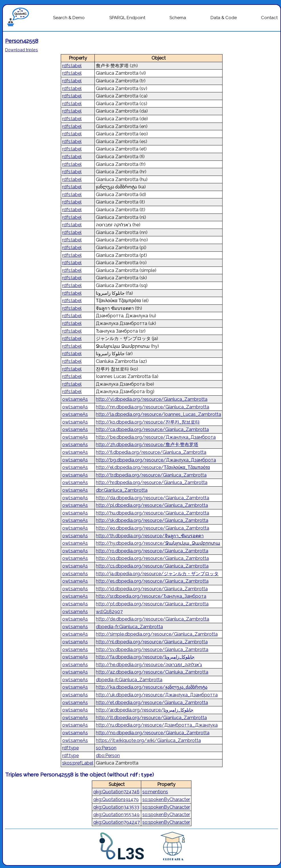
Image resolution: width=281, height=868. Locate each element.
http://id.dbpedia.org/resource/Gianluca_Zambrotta (152, 589)
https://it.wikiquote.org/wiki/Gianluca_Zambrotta (148, 740)
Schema (178, 18)
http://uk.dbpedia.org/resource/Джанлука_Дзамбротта (157, 695)
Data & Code (224, 18)
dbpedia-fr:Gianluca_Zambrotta (129, 627)
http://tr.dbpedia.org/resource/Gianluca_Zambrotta (151, 475)
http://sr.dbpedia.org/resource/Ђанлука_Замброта (151, 596)
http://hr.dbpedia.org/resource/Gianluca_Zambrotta (152, 482)
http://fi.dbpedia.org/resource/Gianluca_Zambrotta (151, 452)
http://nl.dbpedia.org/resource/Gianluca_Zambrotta (152, 642)
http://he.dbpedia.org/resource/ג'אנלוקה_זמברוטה (149, 665)
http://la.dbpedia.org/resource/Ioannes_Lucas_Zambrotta (158, 414)
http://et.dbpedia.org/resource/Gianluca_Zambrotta (152, 703)
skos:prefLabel (78, 763)
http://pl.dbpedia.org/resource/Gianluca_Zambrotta (152, 505)
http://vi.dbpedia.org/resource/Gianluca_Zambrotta (152, 399)
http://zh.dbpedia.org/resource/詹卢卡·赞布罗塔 (147, 445)
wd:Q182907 (109, 612)
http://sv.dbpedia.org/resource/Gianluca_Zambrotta (152, 650)
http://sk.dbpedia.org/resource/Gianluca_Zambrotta (152, 520)
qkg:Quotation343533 (116, 807)
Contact (269, 18)
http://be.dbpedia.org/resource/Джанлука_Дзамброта (156, 437)
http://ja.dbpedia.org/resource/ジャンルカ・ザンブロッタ (157, 574)
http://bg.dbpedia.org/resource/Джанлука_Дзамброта (156, 460)
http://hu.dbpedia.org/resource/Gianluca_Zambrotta (152, 513)
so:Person (106, 748)
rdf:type (70, 748)
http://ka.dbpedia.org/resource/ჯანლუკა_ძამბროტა (152, 687)
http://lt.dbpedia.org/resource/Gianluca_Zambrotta (151, 718)
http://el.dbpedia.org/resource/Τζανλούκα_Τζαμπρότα (153, 467)
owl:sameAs (75, 399)
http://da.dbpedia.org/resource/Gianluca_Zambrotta (152, 498)
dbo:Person (108, 756)
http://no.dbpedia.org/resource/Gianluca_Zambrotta (153, 733)
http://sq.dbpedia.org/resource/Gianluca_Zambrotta (152, 558)
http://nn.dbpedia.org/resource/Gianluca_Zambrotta (152, 407)
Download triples (22, 50)
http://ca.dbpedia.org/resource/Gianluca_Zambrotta (152, 429)
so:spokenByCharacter (166, 799)
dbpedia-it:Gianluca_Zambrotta (129, 680)
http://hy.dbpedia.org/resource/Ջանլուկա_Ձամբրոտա (158, 543)
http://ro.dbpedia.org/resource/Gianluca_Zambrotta (152, 551)
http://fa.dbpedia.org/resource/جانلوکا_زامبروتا (145, 657)
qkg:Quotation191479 (116, 799)
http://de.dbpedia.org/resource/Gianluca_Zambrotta (152, 619)
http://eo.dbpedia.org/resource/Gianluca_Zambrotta (152, 528)
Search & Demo (69, 18)
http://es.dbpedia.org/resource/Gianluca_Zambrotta (152, 581)
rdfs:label (72, 66)
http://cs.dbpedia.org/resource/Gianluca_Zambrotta (152, 566)
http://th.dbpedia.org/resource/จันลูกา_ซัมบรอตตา (150, 536)
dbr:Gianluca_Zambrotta (122, 490)
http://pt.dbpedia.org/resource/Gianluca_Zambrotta (152, 604)
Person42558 (22, 41)
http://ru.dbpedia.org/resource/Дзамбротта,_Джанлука (157, 725)
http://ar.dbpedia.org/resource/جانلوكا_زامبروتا (145, 710)
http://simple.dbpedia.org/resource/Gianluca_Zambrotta (157, 634)
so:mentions (155, 792)
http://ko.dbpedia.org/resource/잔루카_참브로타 (148, 422)
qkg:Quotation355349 (116, 815)
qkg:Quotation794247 (117, 822)
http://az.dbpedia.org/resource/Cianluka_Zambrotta (152, 672)
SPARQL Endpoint (127, 18)
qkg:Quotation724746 (116, 792)
